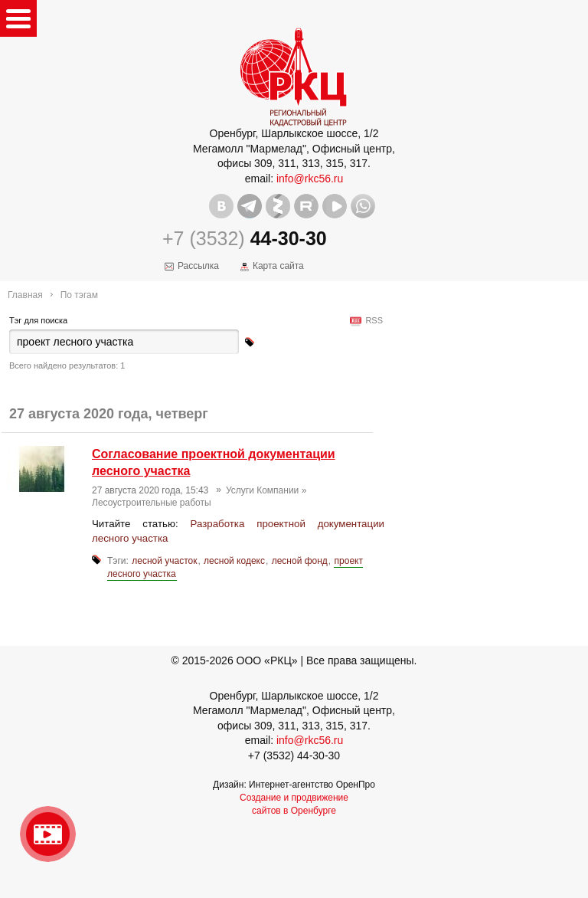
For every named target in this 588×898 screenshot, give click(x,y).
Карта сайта (278, 266)
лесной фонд (300, 561)
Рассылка (198, 266)
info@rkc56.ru (310, 179)
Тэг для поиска (38, 320)
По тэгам (79, 295)
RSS (372, 320)
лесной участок (164, 561)
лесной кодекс (234, 561)
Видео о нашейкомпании (48, 834)
